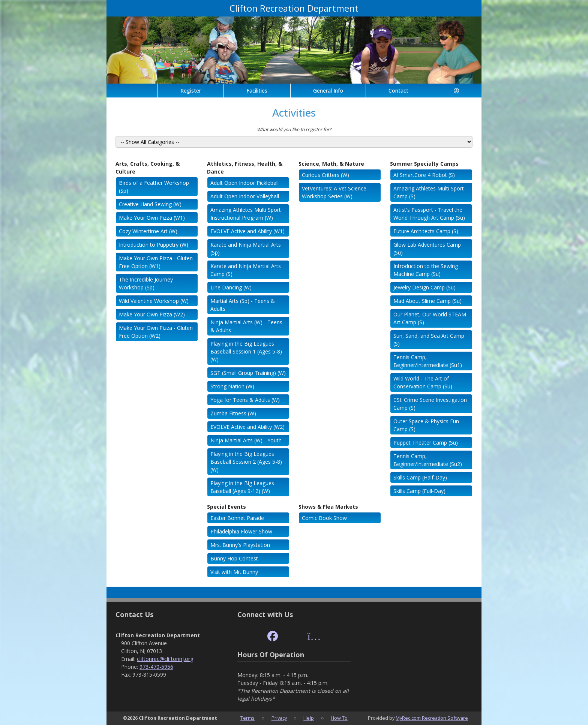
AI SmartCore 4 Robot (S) (424, 175)
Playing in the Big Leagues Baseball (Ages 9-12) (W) (242, 487)
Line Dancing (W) (231, 287)
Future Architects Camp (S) (426, 231)
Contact (398, 91)
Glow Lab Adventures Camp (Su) (427, 249)
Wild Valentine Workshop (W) (154, 301)
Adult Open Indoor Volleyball (245, 196)
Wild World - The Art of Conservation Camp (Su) (423, 382)
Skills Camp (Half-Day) (420, 477)
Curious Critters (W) (325, 175)
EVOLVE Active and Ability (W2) (247, 427)
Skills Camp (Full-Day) (419, 491)
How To (339, 718)
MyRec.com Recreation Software (432, 718)
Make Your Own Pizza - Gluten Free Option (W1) (156, 262)
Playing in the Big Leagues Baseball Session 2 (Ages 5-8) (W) (246, 462)
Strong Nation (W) (232, 386)
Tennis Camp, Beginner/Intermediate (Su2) (428, 460)
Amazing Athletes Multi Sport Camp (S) (429, 192)
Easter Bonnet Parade (237, 518)
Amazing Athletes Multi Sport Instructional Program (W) (246, 214)
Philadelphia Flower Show (241, 531)
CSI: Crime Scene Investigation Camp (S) (430, 404)
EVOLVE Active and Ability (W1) (247, 231)
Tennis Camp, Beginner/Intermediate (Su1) (428, 361)
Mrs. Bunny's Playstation (240, 545)
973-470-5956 (156, 667)
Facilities (257, 91)
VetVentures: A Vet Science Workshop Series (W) (334, 192)
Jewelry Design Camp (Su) (424, 287)
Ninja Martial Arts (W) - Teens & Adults (246, 326)
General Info (328, 91)
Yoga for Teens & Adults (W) (245, 400)
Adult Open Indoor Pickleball (244, 183)
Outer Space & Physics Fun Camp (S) (426, 425)
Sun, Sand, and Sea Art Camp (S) (429, 340)
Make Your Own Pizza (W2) (152, 314)
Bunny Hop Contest (234, 558)
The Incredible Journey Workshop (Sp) (146, 283)
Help (309, 718)
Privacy (279, 718)
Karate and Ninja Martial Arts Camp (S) (246, 270)
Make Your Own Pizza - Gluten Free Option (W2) (156, 332)
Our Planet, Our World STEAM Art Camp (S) (430, 318)
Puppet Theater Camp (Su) (426, 443)
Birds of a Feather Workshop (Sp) (154, 187)
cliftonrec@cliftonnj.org (165, 659)
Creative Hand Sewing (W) (150, 204)
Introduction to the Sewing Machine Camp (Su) (426, 270)
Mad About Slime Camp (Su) (427, 301)
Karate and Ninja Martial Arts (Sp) (246, 249)
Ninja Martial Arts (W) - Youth (246, 440)
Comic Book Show (324, 518)
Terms (247, 718)
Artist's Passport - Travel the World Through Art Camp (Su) (429, 214)
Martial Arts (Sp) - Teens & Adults (243, 305)
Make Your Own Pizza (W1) (152, 218)
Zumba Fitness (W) (233, 413)
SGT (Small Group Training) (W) (248, 373)
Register (191, 91)
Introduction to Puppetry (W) (154, 245)
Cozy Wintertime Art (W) (148, 231)
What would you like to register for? (294, 130)
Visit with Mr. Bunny (234, 572)
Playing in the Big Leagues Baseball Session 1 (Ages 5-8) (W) (246, 351)
